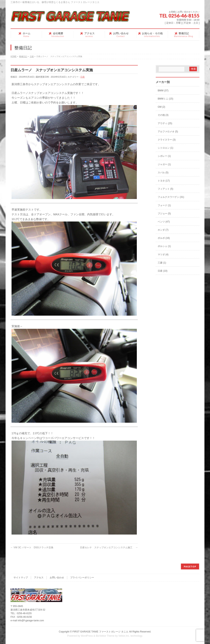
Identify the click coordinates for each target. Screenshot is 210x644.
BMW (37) (163, 91)
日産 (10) (163, 271)
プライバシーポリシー (82, 578)
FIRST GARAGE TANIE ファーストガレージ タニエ (100, 632)
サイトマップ (21, 578)
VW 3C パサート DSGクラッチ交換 (32, 547)
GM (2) (161, 107)
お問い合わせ (57, 578)
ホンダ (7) (163, 230)
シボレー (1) (164, 156)
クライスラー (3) (167, 140)
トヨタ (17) (164, 181)
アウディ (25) (165, 123)
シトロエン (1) (165, 148)
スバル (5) (163, 173)
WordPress (87, 636)
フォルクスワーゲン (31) (171, 197)
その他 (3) (163, 115)
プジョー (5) (164, 214)
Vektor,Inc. (124, 636)
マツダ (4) (163, 255)
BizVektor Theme (105, 636)
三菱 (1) (162, 263)
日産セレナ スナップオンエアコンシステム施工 (109, 547)
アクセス (39, 578)
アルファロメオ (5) (168, 132)
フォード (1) (164, 205)
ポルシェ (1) (164, 246)
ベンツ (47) (164, 222)
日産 (83, 77)
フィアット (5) (165, 189)
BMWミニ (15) (165, 99)
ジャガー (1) (164, 164)
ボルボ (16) (164, 238)
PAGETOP (190, 566)
